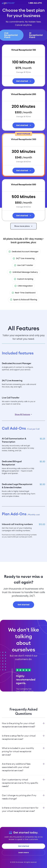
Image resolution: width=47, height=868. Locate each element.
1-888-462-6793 (35, 3)
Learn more (24, 853)
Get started (24, 81)
